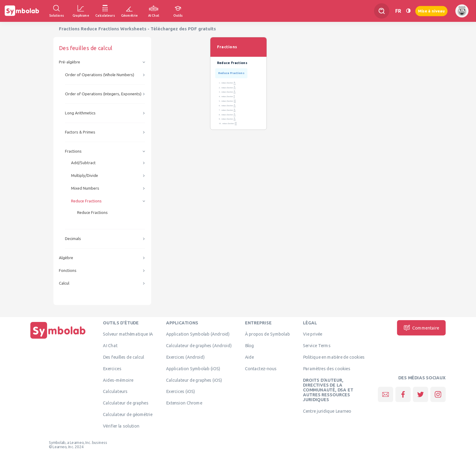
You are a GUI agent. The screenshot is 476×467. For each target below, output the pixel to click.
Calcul (64, 283)
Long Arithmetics (80, 113)
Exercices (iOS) (180, 391)
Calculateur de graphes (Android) (199, 346)
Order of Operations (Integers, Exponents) (103, 94)
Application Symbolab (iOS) (193, 368)
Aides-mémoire (118, 380)
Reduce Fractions (86, 201)
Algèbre (66, 258)
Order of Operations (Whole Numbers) (100, 75)
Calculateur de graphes (126, 403)
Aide (250, 357)
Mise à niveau (431, 11)
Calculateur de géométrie (128, 414)
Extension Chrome (184, 403)
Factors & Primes (80, 132)
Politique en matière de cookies (334, 357)
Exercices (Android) (185, 357)
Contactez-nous (261, 368)
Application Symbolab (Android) (198, 334)
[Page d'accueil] (58, 339)
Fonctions (68, 271)
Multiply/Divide (85, 176)
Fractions (73, 151)
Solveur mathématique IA (128, 334)
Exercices (112, 368)
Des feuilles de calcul (123, 357)
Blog (250, 346)
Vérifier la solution (121, 426)
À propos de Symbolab (268, 334)
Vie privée (313, 334)
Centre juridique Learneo (327, 411)
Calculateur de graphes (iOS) (194, 380)
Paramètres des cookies (327, 368)
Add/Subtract (83, 163)
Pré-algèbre (70, 62)
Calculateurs (115, 391)
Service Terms (317, 346)
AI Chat (110, 346)
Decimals (73, 239)
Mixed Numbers (85, 188)
